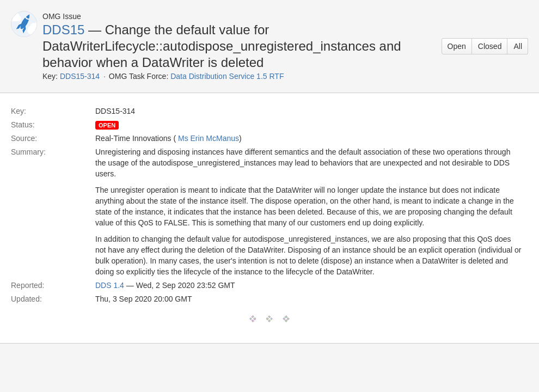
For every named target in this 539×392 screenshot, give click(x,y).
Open (457, 46)
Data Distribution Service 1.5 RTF (227, 76)
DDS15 (63, 30)
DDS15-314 (80, 76)
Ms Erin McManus (209, 138)
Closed (490, 46)
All (518, 46)
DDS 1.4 (110, 285)
